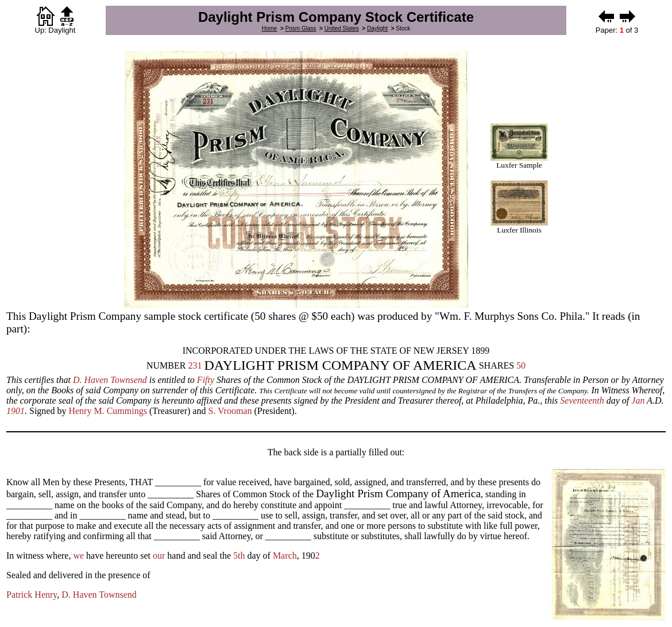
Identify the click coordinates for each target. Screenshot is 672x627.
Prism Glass (301, 28)
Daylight (377, 28)
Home (270, 28)
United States (342, 28)
